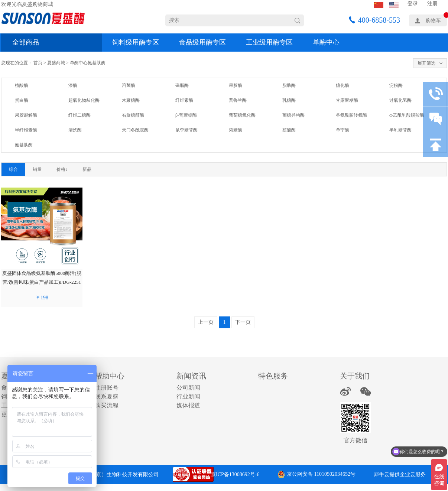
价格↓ (62, 169)
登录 (413, 4)
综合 (13, 169)
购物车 (433, 21)
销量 (37, 169)
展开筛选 (426, 63)
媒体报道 (188, 405)
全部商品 (26, 42)
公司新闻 (188, 388)
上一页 (206, 322)
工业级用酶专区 (269, 42)
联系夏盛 (107, 396)
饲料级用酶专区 (136, 42)
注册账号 (107, 388)
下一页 (243, 322)
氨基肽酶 (97, 63)
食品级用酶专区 (202, 42)
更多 (7, 414)
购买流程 (107, 405)
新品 (87, 169)
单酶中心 (326, 42)
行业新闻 (188, 396)
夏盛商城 (56, 63)
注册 (432, 4)
